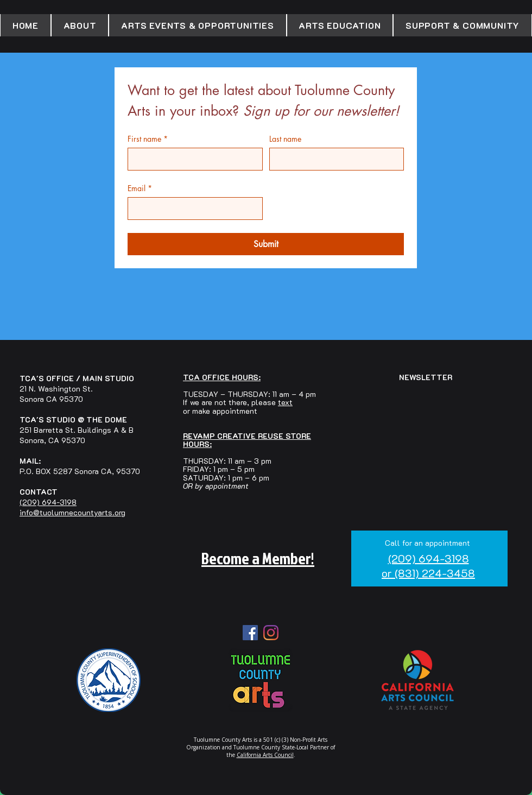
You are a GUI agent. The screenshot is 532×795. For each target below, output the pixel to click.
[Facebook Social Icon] (250, 633)
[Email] (192, 209)
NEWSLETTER (426, 377)
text (285, 402)
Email (140, 188)
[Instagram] (271, 633)
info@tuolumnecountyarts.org (72, 512)
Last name (285, 139)
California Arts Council (265, 755)
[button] (80, 25)
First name (148, 139)
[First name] (192, 159)
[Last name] (334, 159)
